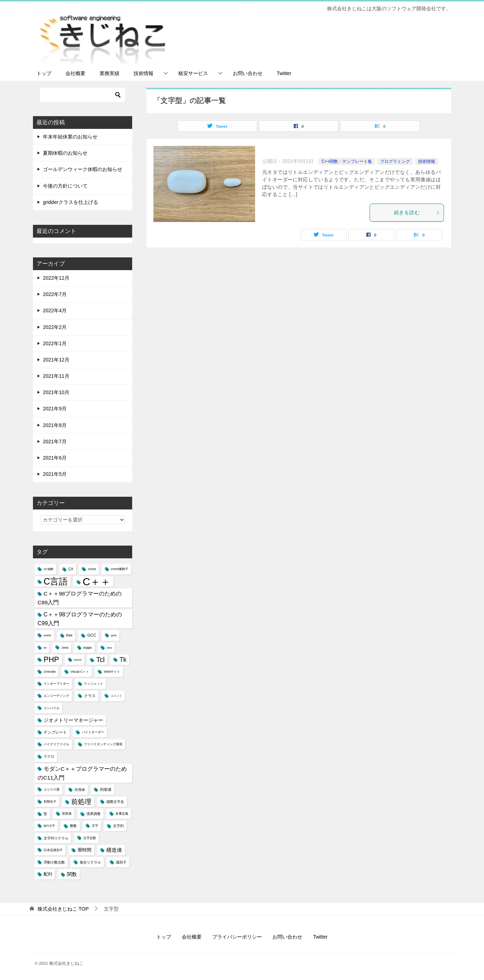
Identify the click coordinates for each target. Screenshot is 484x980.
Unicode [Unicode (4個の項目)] (50, 672)
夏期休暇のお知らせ (65, 153)
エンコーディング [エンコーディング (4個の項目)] (56, 696)
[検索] (83, 95)
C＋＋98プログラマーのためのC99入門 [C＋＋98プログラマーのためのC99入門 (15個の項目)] (80, 619)
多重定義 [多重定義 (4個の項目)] (122, 814)
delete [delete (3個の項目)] (47, 635)
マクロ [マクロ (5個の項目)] (49, 756)
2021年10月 (56, 392)
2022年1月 (55, 343)
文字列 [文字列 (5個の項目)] (118, 826)
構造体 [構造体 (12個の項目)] (114, 850)
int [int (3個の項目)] (45, 648)
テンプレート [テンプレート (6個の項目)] (55, 732)
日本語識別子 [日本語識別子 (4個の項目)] (53, 850)
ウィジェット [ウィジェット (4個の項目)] (94, 684)
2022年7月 (55, 294)
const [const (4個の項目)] (92, 569)
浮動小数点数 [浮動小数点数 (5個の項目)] (54, 862)
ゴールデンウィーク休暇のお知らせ (83, 169)
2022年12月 (56, 278)
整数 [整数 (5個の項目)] (73, 826)
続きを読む (417, 212)
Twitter (284, 73)
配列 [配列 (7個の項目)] (48, 874)
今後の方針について (65, 186)
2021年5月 (55, 474)
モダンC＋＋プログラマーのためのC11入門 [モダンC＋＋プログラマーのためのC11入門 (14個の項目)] (82, 773)
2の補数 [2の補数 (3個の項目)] (49, 569)
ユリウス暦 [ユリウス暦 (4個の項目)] (52, 790)
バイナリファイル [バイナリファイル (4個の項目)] (56, 744)
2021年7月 (55, 441)
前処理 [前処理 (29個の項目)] (81, 802)
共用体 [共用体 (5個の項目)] (80, 790)
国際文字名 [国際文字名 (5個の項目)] (115, 802)
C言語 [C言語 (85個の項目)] (56, 581)
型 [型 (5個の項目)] (45, 814)
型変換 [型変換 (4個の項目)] (67, 814)
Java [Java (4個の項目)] (65, 648)
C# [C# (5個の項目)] (71, 569)
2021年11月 (56, 376)
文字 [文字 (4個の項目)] (95, 826)
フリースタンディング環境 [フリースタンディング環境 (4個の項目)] (103, 744)
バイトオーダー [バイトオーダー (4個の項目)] (93, 732)
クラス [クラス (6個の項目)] (90, 696)
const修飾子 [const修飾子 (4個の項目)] (120, 569)
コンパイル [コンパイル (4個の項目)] (52, 708)
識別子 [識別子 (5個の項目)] (121, 862)
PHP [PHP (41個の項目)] (51, 660)
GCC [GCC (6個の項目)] (92, 635)
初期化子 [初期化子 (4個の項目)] (50, 802)
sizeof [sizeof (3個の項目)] (78, 660)
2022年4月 (55, 310)
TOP (63, 909)
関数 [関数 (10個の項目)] (72, 874)
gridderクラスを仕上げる (71, 202)
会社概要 (75, 73)
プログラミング (395, 161)
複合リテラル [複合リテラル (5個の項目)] (90, 862)
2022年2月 (55, 327)
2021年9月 (55, 409)
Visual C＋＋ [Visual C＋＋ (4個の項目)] (80, 672)
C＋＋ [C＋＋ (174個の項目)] (97, 582)
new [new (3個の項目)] (109, 648)
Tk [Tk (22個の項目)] (123, 660)
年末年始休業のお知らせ (70, 137)
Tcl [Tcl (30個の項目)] (100, 660)
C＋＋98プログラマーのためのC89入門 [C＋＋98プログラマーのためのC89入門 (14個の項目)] (80, 598)
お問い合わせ (248, 73)
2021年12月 (56, 360)
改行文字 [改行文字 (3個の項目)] (49, 826)
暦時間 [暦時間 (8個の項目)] (85, 850)
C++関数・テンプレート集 (347, 161)
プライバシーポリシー (237, 937)
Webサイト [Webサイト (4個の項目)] (112, 672)
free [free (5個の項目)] (69, 635)
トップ (44, 73)
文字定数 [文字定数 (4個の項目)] (90, 838)
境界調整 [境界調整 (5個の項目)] (94, 814)
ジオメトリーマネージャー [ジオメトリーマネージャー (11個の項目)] (73, 720)
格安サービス (193, 73)
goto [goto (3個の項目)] (114, 635)
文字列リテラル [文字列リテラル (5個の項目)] (56, 838)
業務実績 (109, 73)
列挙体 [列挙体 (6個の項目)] (106, 790)
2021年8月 (55, 425)
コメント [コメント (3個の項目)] (116, 696)
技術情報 (143, 73)
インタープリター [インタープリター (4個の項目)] (56, 684)
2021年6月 (55, 458)
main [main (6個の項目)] (88, 648)
